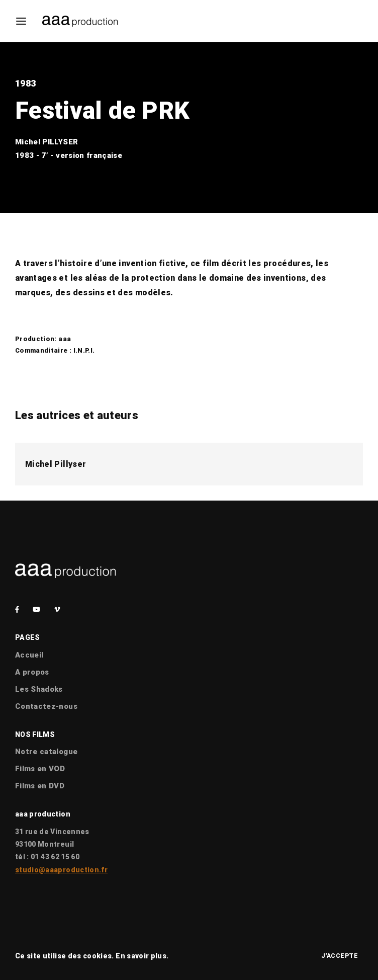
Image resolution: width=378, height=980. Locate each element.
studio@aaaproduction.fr (61, 870)
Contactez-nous (46, 706)
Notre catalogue (46, 752)
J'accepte (340, 956)
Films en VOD (40, 769)
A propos (32, 672)
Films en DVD (40, 786)
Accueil (29, 655)
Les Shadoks (39, 689)
